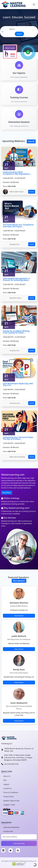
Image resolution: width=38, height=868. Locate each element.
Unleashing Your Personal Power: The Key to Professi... (18, 438)
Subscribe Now (19, 843)
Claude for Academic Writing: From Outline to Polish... (16, 332)
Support (6, 784)
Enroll (32, 192)
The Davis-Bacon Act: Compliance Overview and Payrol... (18, 226)
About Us (7, 776)
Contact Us (7, 788)
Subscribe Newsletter (11, 827)
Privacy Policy (8, 797)
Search (19, 34)
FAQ (5, 780)
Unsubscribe (8, 831)
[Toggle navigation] (34, 4)
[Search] (19, 29)
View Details (19, 616)
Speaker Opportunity (11, 801)
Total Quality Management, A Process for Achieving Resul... (16, 279)
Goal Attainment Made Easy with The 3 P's (18, 384)
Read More (7, 493)
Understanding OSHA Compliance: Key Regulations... (17, 173)
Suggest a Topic (9, 805)
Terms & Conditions (11, 792)
